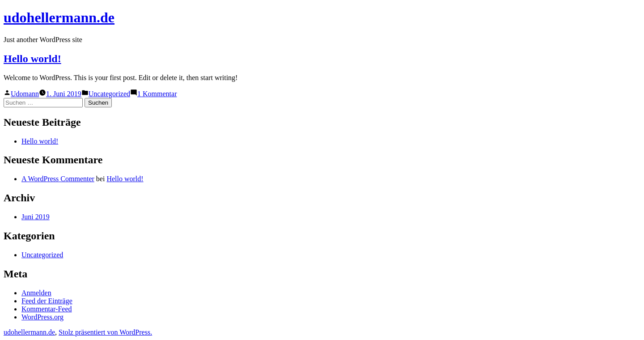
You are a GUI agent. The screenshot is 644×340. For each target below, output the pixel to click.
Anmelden (36, 293)
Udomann (25, 94)
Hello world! (32, 59)
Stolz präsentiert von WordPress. (105, 332)
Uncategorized (109, 94)
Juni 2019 (36, 217)
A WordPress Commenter (58, 179)
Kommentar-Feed (47, 309)
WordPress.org (42, 317)
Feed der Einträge (47, 301)
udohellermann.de (59, 17)
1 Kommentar (157, 94)
